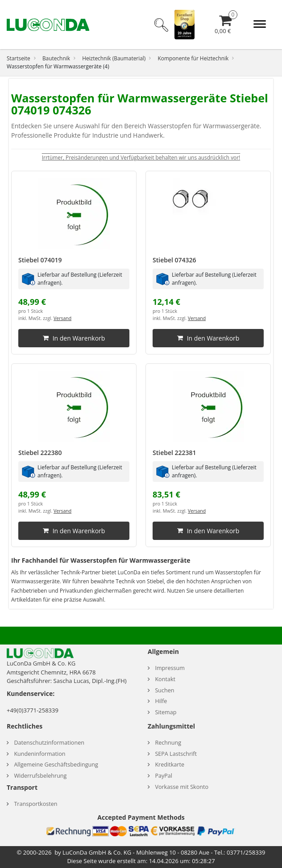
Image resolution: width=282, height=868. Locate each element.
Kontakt (165, 679)
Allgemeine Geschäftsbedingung (56, 765)
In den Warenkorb (74, 338)
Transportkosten (35, 804)
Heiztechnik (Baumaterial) (114, 58)
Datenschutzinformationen (49, 743)
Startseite (19, 58)
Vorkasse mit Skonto (182, 787)
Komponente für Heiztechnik (193, 58)
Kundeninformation (39, 754)
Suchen (164, 690)
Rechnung (168, 743)
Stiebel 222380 (40, 453)
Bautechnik (56, 58)
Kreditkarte (170, 765)
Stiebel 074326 (174, 260)
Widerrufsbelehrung (40, 776)
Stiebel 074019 (40, 260)
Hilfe (161, 701)
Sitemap (166, 712)
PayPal (164, 776)
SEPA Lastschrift (176, 754)
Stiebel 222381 (174, 453)
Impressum (170, 668)
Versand (62, 318)
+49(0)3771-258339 (33, 710)
